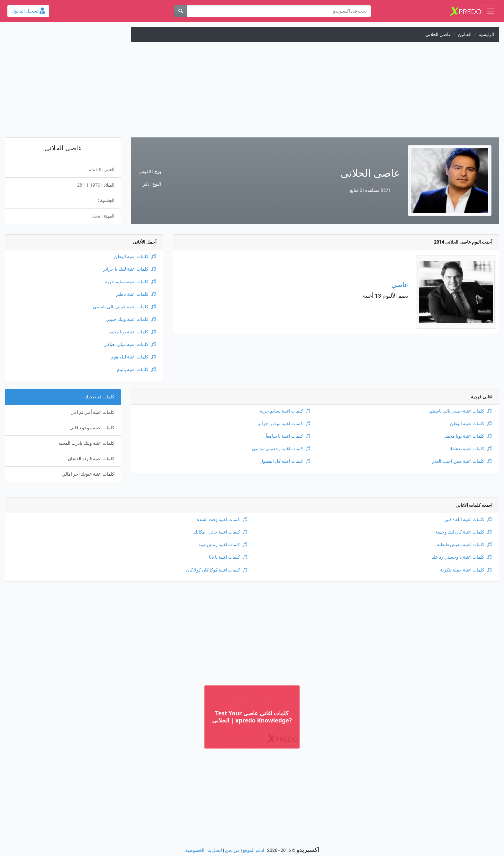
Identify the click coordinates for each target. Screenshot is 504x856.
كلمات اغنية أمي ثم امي (92, 412)
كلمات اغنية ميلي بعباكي (130, 344)
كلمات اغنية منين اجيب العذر (462, 461)
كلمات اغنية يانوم (136, 370)
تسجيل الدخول (28, 11)
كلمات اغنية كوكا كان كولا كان (217, 570)
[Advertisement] (252, 92)
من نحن (232, 850)
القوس (145, 172)
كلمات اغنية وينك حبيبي (131, 319)
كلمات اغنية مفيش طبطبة (464, 545)
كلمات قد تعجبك (99, 397)
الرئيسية (486, 35)
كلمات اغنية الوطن (135, 257)
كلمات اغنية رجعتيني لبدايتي (281, 449)
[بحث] (181, 11)
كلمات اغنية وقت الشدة (222, 520)
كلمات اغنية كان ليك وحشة (463, 532)
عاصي (400, 285)
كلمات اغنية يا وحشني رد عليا (461, 557)
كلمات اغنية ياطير (136, 294)
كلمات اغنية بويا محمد (132, 332)
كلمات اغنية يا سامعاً (288, 436)
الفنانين (465, 35)
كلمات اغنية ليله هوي (133, 357)
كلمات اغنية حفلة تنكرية (466, 570)
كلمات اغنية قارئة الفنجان (91, 459)
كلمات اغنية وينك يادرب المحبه (86, 443)
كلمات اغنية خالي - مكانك (220, 532)
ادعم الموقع (253, 850)
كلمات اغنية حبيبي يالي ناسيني (124, 307)
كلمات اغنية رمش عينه (223, 545)
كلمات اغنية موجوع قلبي (92, 428)
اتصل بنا (215, 850)
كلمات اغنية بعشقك (470, 449)
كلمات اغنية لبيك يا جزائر (129, 269)
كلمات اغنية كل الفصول (285, 461)
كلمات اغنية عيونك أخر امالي (88, 474)
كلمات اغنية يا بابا (228, 557)
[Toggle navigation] (491, 11)
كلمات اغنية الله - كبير (468, 520)
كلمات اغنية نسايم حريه (130, 282)
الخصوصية (195, 850)
